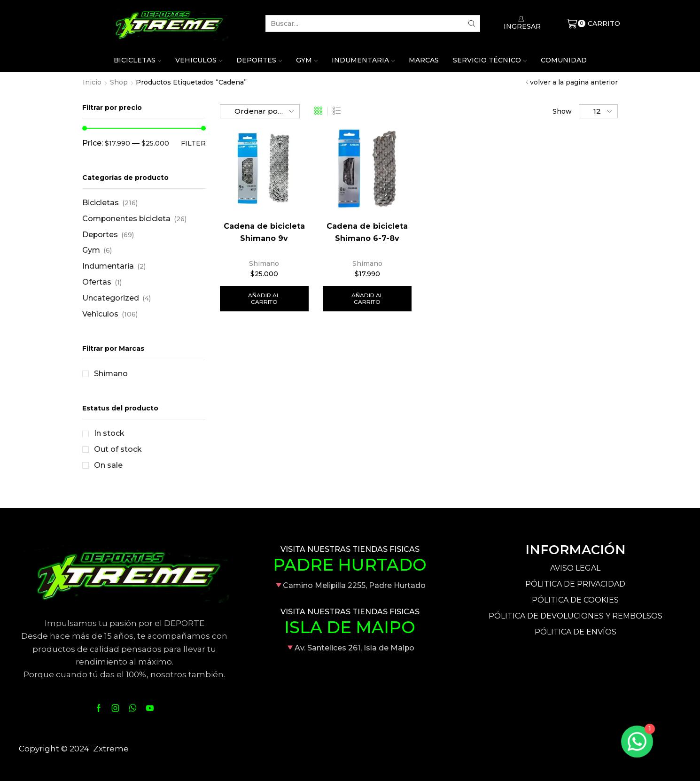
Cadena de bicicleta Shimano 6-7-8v (367, 232)
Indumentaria (363, 60)
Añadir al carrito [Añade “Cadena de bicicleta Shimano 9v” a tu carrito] (264, 298)
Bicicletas (137, 60)
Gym (307, 60)
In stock (109, 433)
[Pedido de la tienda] (260, 111)
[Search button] (472, 23)
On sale (108, 465)
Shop (119, 82)
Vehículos (100, 314)
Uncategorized (111, 298)
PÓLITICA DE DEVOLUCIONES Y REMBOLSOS (576, 616)
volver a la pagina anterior (574, 82)
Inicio (92, 82)
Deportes (259, 60)
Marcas (424, 60)
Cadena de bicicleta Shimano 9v (264, 232)
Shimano (264, 263)
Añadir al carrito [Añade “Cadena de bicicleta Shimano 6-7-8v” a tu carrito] (367, 298)
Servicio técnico (490, 60)
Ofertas (97, 282)
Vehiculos (199, 60)
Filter (193, 143)
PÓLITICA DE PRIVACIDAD (575, 584)
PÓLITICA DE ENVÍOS (576, 632)
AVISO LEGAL (575, 568)
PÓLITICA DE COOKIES (575, 600)
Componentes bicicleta (126, 219)
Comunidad (564, 60)
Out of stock (118, 449)
